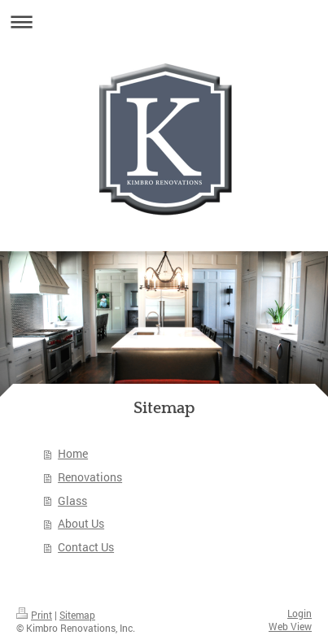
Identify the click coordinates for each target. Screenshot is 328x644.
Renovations (90, 477)
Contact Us (86, 547)
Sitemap (77, 615)
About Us (81, 523)
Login (300, 614)
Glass (72, 500)
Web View (290, 627)
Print (34, 615)
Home (73, 453)
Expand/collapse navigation (164, 22)
